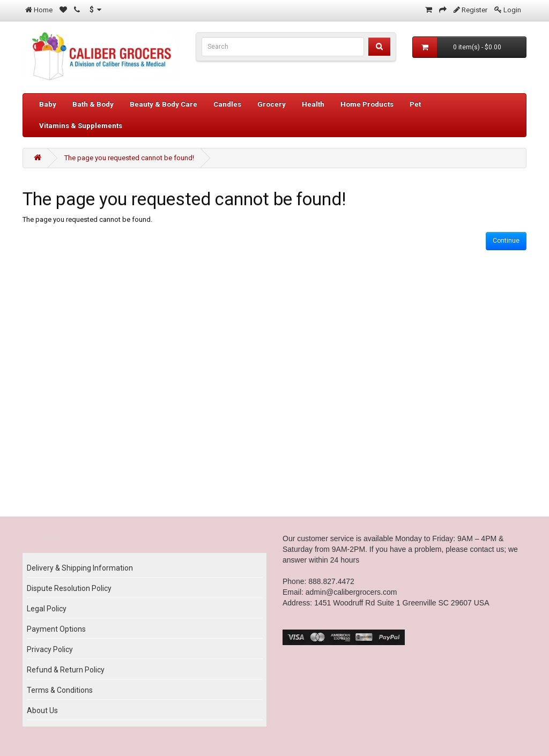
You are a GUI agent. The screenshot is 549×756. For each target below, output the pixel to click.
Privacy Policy (50, 649)
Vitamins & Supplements (81, 126)
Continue (506, 241)
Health (313, 104)
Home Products (367, 104)
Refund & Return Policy (66, 670)
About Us (42, 710)
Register (474, 10)
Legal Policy (47, 609)
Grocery (272, 104)
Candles (227, 104)
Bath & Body (93, 104)
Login (512, 10)
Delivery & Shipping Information (80, 568)
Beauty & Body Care (164, 104)
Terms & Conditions (60, 690)
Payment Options (56, 629)
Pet (415, 104)
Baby (48, 104)
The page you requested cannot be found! (129, 158)
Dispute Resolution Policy (69, 588)
